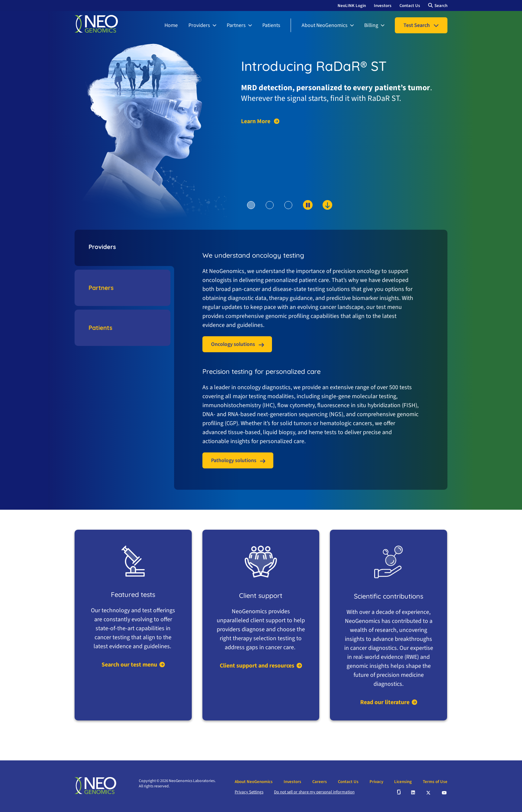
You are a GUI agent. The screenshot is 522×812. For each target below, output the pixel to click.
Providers (199, 25)
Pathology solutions (234, 460)
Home (171, 25)
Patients (271, 25)
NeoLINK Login (352, 6)
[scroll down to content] (302, 216)
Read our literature (385, 702)
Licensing (403, 782)
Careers (320, 782)
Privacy (376, 782)
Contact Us (410, 6)
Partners (236, 25)
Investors (383, 6)
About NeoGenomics (325, 25)
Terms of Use (435, 782)
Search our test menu (129, 665)
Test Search (417, 25)
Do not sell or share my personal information (314, 792)
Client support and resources (257, 666)
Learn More (256, 122)
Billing (371, 25)
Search (441, 6)
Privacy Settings (249, 792)
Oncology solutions (233, 344)
